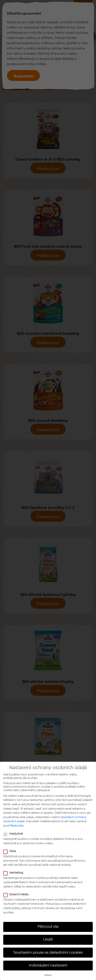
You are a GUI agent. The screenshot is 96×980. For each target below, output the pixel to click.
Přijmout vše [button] (48, 927)
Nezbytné (14, 834)
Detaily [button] (48, 975)
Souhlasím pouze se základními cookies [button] (48, 953)
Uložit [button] (48, 940)
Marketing (15, 873)
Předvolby (17, 826)
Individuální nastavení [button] (48, 965)
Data (11, 851)
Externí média (17, 894)
